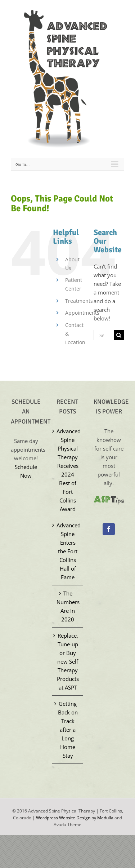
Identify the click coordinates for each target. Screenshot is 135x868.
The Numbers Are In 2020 (68, 606)
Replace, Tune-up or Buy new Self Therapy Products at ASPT (68, 661)
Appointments (82, 313)
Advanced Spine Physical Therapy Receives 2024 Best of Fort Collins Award (68, 470)
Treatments (79, 301)
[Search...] (104, 335)
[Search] (119, 335)
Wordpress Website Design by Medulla (75, 818)
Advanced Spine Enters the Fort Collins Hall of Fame (68, 551)
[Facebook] (109, 529)
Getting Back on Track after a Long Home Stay (68, 730)
